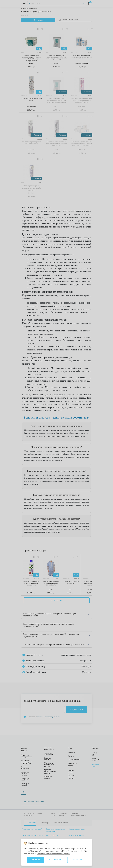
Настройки (77, 860)
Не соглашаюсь (57, 860)
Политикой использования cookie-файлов (53, 854)
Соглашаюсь (36, 860)
